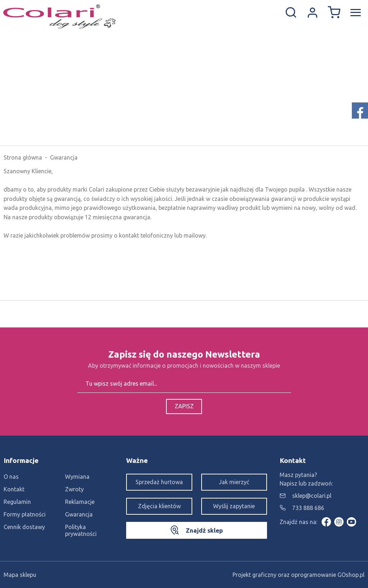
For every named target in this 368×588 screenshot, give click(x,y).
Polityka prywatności (81, 530)
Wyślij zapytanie (234, 506)
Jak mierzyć (234, 482)
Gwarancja (79, 514)
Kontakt (14, 489)
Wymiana (77, 477)
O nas (11, 477)
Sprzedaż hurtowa (159, 482)
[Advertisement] (184, 92)
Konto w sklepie (312, 13)
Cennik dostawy (24, 527)
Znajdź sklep (204, 530)
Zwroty (74, 489)
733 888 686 (308, 508)
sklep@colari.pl (312, 496)
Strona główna (23, 157)
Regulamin (17, 502)
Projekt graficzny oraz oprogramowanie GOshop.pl (298, 575)
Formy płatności (25, 514)
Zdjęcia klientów (159, 506)
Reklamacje (80, 502)
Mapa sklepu (20, 575)
